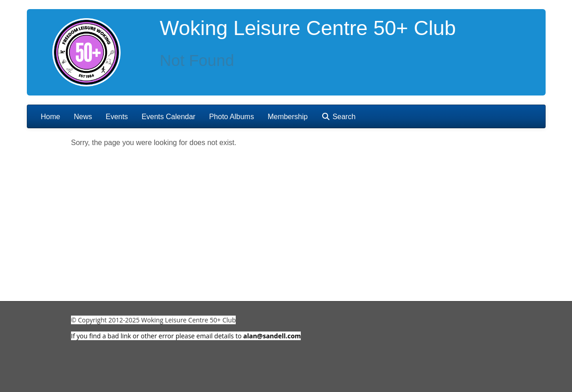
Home (51, 117)
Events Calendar (168, 117)
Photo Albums (231, 117)
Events (117, 117)
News (83, 117)
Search (338, 117)
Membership (288, 117)
